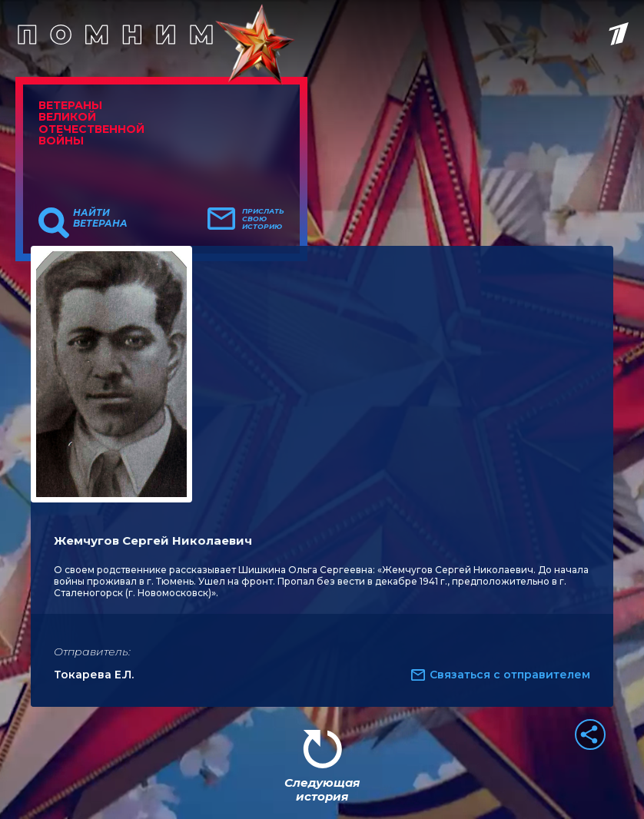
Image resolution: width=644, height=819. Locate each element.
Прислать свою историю (263, 219)
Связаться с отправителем (510, 675)
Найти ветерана (100, 218)
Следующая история (322, 789)
